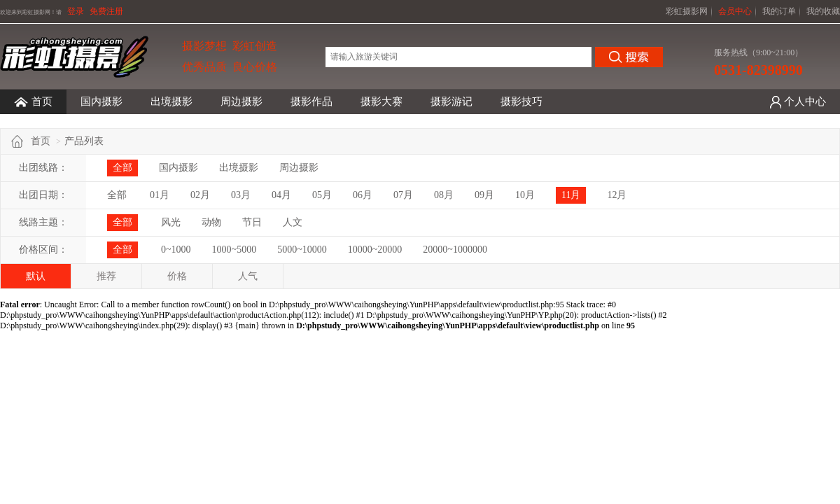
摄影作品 (311, 101)
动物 (211, 222)
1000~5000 (234, 250)
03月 (241, 195)
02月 (200, 195)
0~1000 (176, 250)
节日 (252, 222)
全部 (122, 168)
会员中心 (735, 11)
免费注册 (106, 11)
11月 (571, 195)
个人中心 (805, 101)
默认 (36, 276)
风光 (171, 222)
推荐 (106, 276)
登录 (76, 11)
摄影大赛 (381, 101)
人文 (293, 222)
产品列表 (84, 141)
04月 (281, 195)
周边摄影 (241, 101)
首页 (33, 102)
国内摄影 (101, 101)
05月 (322, 195)
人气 (248, 276)
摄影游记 (451, 101)
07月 (403, 195)
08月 (444, 195)
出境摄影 (171, 101)
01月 (160, 195)
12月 (617, 195)
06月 (363, 195)
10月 (525, 195)
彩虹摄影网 (687, 11)
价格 (177, 276)
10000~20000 (375, 250)
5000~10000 (302, 250)
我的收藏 (823, 11)
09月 (484, 195)
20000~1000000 (455, 250)
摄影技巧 (521, 101)
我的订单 (779, 11)
